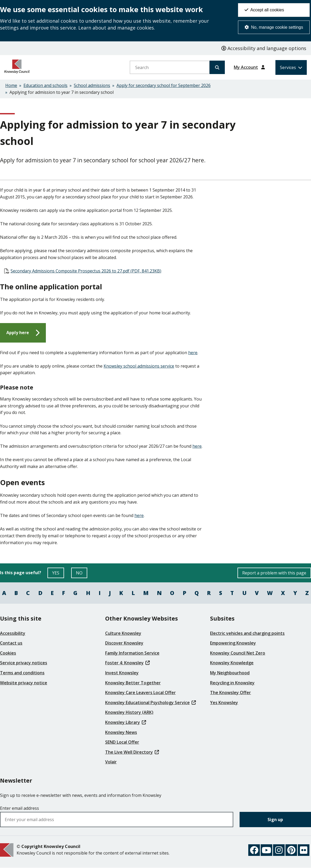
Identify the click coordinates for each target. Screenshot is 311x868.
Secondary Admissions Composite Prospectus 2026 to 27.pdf (86, 271)
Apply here (18, 333)
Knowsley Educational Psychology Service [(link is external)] (150, 703)
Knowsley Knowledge (232, 663)
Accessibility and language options (264, 48)
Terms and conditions (22, 673)
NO (82, 574)
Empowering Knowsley (233, 643)
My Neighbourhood (230, 673)
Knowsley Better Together (133, 683)
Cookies (8, 653)
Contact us (11, 643)
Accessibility (13, 633)
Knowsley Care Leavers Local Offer (140, 693)
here (193, 353)
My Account (246, 67)
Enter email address (20, 808)
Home (11, 85)
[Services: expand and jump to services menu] (291, 67)
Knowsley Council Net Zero (238, 653)
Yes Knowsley (224, 703)
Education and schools (45, 85)
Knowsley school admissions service (139, 366)
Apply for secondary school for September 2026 (164, 85)
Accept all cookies (264, 10)
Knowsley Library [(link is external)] (126, 722)
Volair (111, 762)
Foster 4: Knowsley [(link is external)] (127, 663)
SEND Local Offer (122, 742)
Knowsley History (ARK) (129, 712)
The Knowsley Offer (230, 693)
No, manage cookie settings (274, 27)
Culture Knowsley (123, 633)
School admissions (92, 85)
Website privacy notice (24, 683)
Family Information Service (132, 653)
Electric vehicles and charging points (247, 633)
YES (58, 574)
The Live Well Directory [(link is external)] (132, 752)
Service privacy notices (24, 663)
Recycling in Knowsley (232, 683)
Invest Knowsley (122, 673)
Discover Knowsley (124, 643)
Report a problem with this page (274, 573)
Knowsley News (121, 732)
